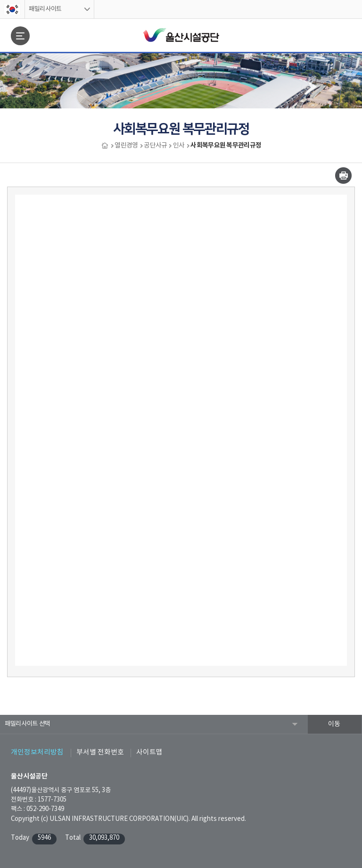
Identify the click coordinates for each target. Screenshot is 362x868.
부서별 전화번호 (100, 752)
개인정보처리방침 (37, 752)
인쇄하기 (343, 176)
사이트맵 (149, 752)
